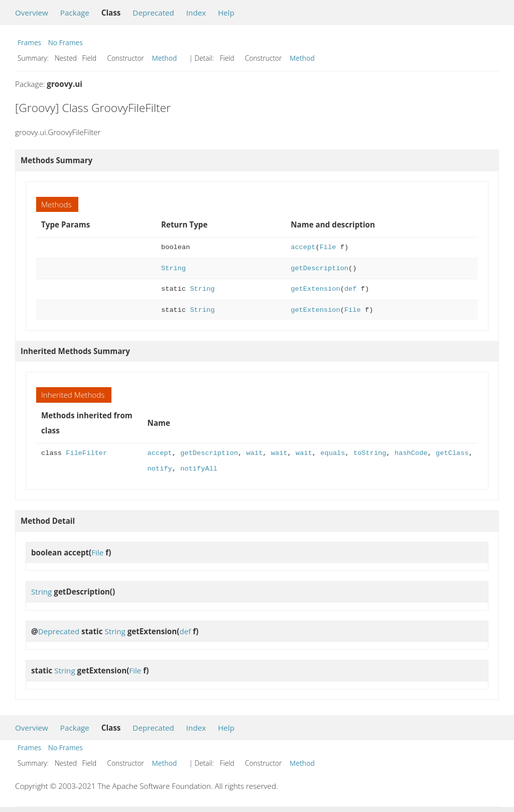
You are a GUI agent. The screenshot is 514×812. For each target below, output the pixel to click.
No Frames (66, 42)
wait (254, 453)
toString (370, 453)
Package (75, 13)
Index (196, 13)
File (328, 247)
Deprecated (153, 13)
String (173, 268)
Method (165, 58)
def (351, 289)
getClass (452, 453)
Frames (29, 42)
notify (160, 469)
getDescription (319, 268)
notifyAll (199, 469)
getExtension (315, 289)
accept (303, 247)
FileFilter (86, 453)
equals (333, 453)
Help (226, 13)
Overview (32, 13)
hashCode (411, 453)
